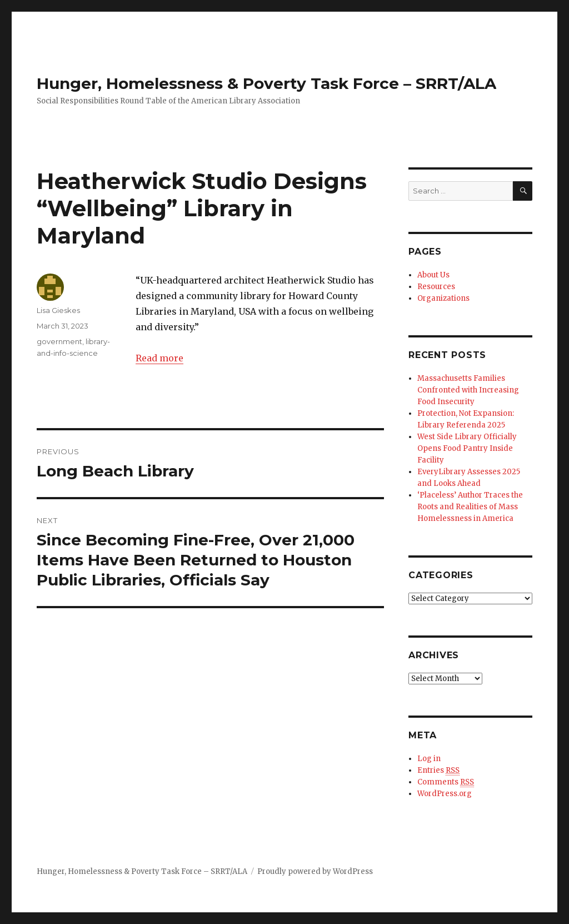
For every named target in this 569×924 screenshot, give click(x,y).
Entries (438, 771)
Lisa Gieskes (58, 310)
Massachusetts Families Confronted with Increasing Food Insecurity (468, 390)
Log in (429, 759)
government (59, 341)
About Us (433, 275)
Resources (436, 287)
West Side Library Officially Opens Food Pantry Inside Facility (467, 448)
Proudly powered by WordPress (315, 871)
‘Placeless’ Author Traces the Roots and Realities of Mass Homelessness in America (470, 507)
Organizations (443, 298)
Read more (159, 358)
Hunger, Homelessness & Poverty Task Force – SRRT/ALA (266, 83)
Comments (446, 782)
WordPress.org (445, 794)
